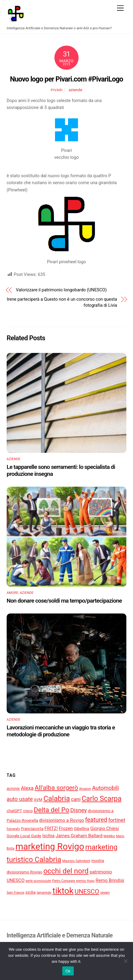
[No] (125, 961)
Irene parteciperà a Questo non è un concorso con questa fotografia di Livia (62, 302)
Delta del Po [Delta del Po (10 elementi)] (51, 810)
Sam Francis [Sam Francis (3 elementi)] (16, 893)
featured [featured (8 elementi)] (96, 820)
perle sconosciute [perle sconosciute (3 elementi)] (38, 881)
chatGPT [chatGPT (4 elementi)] (14, 811)
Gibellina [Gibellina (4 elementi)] (81, 829)
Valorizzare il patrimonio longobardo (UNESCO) (61, 290)
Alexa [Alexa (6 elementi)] (27, 788)
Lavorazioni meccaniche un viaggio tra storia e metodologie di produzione (61, 731)
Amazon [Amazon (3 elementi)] (85, 789)
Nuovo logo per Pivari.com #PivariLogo (66, 79)
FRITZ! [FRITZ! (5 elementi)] (51, 828)
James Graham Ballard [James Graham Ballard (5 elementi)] (79, 836)
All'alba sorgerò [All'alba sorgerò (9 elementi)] (57, 788)
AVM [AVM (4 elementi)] (38, 800)
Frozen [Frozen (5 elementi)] (66, 828)
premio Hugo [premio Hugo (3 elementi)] (85, 881)
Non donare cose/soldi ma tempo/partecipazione (64, 601)
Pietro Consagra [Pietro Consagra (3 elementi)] (63, 881)
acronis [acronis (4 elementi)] (13, 788)
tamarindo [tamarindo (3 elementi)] (44, 893)
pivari (57, 90)
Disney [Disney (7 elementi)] (78, 810)
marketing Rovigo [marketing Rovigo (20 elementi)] (50, 847)
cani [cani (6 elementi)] (76, 799)
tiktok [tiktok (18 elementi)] (63, 891)
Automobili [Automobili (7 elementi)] (105, 788)
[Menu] (120, 8)
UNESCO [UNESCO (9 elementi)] (87, 891)
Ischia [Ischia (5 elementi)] (49, 836)
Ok (68, 971)
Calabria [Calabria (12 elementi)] (57, 799)
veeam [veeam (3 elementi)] (105, 893)
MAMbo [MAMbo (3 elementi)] (109, 836)
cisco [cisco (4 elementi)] (28, 811)
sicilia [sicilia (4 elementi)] (31, 892)
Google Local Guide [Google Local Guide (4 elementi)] (24, 836)
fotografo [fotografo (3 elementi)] (13, 829)
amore (12, 593)
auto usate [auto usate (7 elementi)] (20, 799)
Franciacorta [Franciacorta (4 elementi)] (32, 829)
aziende (75, 90)
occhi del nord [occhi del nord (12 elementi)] (66, 871)
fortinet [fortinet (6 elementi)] (117, 820)
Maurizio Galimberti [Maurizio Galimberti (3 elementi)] (76, 861)
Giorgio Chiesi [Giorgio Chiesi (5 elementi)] (105, 828)
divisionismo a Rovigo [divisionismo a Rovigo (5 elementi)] (62, 820)
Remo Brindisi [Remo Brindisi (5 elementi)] (110, 880)
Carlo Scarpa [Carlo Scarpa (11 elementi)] (102, 799)
